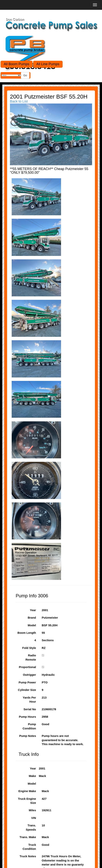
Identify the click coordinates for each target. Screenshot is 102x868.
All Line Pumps (48, 64)
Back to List (19, 101)
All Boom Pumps (17, 64)
